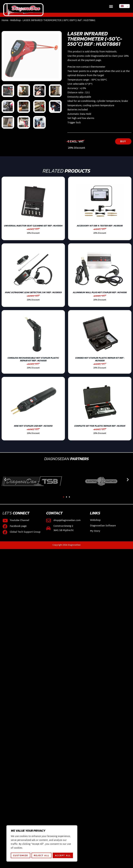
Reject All (42, 855)
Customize (21, 855)
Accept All (63, 855)
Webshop (15, 20)
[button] (111, 6)
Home (5, 20)
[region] (42, 843)
